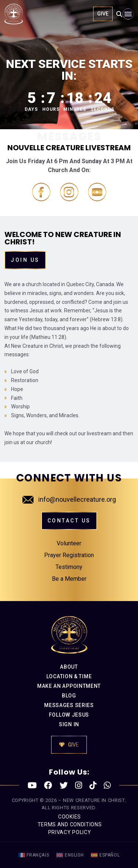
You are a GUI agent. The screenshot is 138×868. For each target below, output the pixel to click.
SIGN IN (69, 724)
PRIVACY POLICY (70, 832)
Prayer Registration (69, 555)
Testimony (69, 567)
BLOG (69, 696)
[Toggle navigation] (128, 14)
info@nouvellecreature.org (69, 499)
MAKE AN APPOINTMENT (69, 686)
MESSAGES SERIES (69, 705)
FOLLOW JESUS (69, 715)
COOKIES (70, 817)
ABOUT (69, 667)
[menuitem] (34, 855)
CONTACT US (69, 521)
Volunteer (69, 543)
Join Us (25, 260)
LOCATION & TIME (69, 676)
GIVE (103, 14)
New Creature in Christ (94, 800)
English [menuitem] (74, 855)
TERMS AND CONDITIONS (70, 824)
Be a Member (69, 579)
